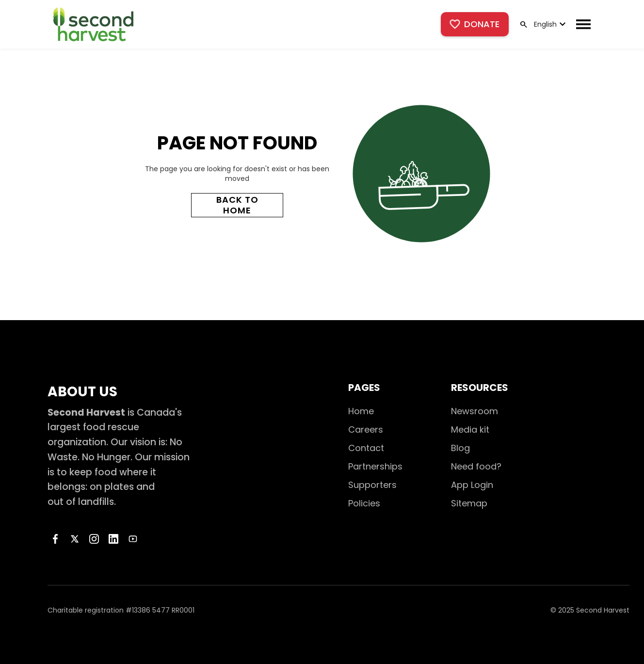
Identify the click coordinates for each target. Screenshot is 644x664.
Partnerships (375, 466)
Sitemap (469, 503)
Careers (366, 429)
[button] (549, 24)
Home (361, 411)
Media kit (470, 429)
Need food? (476, 466)
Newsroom (475, 411)
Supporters (372, 485)
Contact (366, 448)
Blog (460, 448)
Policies (364, 503)
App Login (472, 485)
